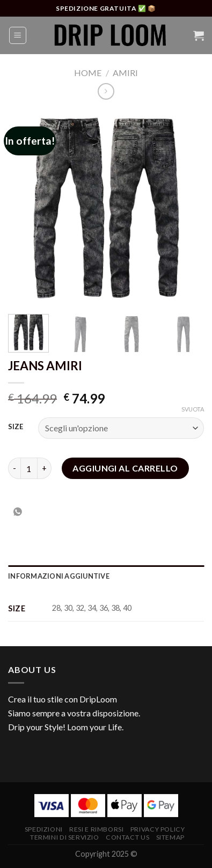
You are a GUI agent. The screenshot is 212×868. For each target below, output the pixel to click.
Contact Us (127, 837)
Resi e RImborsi (96, 829)
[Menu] (18, 35)
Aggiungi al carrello (125, 468)
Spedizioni (44, 829)
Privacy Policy (158, 829)
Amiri (125, 73)
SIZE (16, 427)
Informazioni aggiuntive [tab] (59, 576)
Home (88, 73)
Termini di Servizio (65, 837)
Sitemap (170, 837)
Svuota (193, 409)
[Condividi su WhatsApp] (18, 512)
